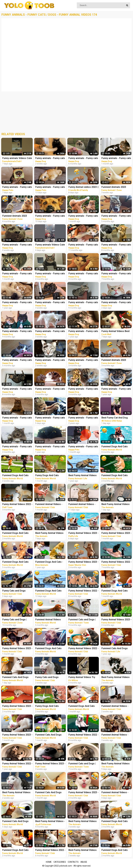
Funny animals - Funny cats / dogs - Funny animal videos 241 (50, 389)
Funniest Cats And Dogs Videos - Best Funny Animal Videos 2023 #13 (50, 735)
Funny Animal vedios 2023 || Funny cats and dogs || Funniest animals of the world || (84, 187)
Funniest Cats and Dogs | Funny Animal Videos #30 (82, 764)
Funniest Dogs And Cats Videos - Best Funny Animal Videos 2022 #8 (50, 649)
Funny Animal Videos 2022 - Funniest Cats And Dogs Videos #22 (50, 850)
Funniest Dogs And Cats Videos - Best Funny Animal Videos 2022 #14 (17, 850)
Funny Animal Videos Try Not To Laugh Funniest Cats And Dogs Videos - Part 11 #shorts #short (84, 677)
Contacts (73, 862)
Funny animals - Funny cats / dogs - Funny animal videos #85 (83, 418)
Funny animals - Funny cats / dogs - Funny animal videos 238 (17, 360)
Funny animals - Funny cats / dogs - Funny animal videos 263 (17, 447)
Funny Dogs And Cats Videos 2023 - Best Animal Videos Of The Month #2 (50, 706)
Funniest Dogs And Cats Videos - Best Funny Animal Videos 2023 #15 (17, 476)
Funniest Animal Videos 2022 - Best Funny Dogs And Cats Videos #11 (48, 620)
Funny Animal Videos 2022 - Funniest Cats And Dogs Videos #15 (84, 735)
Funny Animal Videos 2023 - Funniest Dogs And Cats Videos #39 (17, 649)
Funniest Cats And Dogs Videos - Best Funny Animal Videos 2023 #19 (17, 677)
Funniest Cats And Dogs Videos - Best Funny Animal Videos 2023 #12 (50, 793)
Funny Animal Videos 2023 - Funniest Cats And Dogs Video (84, 562)
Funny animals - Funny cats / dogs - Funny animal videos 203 (83, 303)
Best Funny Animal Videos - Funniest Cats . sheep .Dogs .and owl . (51, 821)
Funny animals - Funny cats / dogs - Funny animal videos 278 (17, 245)
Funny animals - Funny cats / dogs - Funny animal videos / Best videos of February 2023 (17, 418)
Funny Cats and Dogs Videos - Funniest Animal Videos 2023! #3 (16, 591)
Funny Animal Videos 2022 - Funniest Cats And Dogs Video (17, 504)
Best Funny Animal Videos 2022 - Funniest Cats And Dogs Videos (83, 476)
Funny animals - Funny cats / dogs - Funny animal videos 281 (50, 158)
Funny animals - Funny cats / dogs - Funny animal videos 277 (83, 216)
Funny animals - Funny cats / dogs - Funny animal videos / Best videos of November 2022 (83, 274)
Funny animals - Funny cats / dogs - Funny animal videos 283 (50, 418)
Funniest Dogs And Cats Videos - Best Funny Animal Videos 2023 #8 (17, 533)
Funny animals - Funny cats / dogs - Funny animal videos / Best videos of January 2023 (50, 274)
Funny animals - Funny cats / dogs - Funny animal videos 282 (50, 216)
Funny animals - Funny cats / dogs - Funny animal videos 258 (83, 389)
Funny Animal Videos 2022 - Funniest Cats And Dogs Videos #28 (84, 649)
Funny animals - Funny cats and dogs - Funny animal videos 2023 (17, 187)
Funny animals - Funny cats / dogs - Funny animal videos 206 (17, 331)
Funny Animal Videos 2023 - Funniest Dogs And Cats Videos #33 (84, 793)
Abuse (84, 862)
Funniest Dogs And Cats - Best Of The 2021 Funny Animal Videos (49, 562)
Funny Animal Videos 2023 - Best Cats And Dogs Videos (84, 533)
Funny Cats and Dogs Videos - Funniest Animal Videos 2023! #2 (49, 677)
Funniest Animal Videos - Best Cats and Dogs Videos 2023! (50, 504)
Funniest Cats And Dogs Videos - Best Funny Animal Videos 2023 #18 (17, 821)
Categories (60, 862)
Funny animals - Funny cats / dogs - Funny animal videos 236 (83, 158)
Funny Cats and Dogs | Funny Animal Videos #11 (16, 620)
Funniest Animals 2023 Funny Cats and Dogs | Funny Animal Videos (15, 216)
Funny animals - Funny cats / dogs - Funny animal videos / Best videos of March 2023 (50, 360)
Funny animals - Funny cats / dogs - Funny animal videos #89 (50, 447)
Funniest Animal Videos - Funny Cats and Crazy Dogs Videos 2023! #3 (84, 504)
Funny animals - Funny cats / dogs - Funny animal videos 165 (83, 331)
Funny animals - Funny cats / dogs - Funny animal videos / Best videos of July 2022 (17, 389)
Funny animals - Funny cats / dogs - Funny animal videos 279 (50, 303)
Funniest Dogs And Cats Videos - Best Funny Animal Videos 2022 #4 (17, 562)
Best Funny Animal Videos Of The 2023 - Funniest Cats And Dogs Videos (51, 533)
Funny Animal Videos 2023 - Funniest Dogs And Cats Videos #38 (17, 735)
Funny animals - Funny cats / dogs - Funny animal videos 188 (83, 245)
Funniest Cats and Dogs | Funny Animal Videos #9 (82, 620)
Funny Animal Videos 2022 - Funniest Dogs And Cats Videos (17, 764)
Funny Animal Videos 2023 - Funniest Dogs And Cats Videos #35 (17, 706)
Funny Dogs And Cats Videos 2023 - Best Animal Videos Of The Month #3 (50, 476)
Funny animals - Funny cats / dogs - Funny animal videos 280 (50, 331)
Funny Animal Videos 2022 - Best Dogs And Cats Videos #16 (84, 591)
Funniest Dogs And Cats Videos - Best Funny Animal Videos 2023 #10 (83, 706)
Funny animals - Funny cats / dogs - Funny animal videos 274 (17, 274)
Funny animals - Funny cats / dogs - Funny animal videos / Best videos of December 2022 (83, 360)
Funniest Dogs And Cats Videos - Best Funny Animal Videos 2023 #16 (50, 591)
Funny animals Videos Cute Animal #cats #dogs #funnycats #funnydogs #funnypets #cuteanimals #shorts (17, 158)
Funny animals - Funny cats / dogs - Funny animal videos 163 (17, 303)
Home (49, 862)
